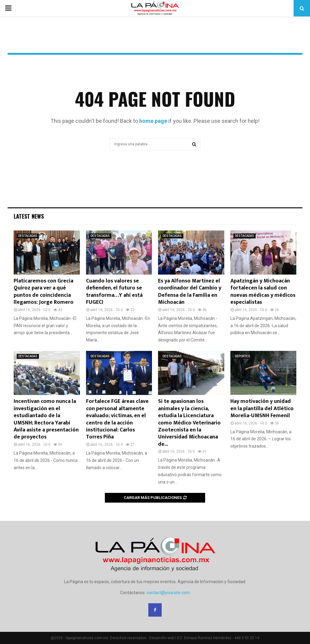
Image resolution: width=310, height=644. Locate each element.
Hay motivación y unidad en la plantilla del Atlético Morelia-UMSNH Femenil (262, 409)
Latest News (29, 216)
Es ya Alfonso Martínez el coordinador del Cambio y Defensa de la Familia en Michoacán (190, 292)
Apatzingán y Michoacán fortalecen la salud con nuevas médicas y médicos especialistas (263, 292)
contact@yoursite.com (168, 593)
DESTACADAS (28, 236)
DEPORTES (243, 356)
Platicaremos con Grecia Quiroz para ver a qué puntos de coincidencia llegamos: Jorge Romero (44, 292)
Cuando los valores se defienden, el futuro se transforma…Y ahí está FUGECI (114, 292)
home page (153, 121)
